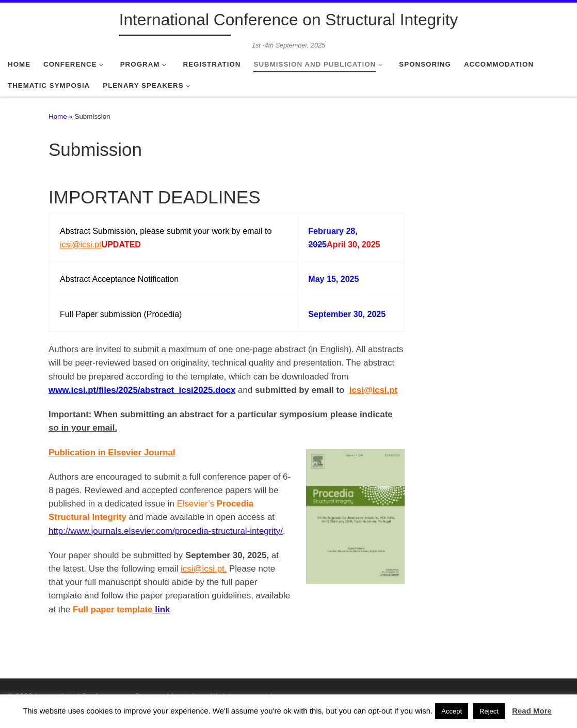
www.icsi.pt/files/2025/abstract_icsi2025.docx (142, 390)
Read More (532, 711)
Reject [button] (489, 711)
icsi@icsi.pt (81, 244)
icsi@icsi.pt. (204, 569)
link (162, 610)
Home (58, 116)
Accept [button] (452, 711)
